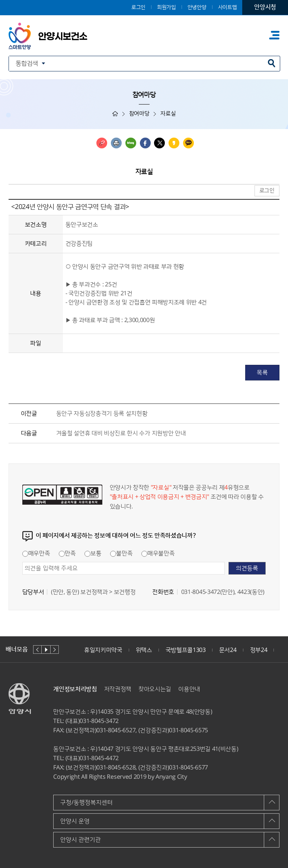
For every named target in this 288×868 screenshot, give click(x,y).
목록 (262, 373)
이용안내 (189, 689)
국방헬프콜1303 (186, 650)
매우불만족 (158, 553)
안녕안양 (197, 7)
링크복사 (102, 143)
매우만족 (36, 553)
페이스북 (145, 143)
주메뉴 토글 (274, 35)
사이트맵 (228, 7)
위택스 (144, 650)
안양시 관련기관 (81, 840)
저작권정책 (118, 689)
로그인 (138, 7)
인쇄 (116, 143)
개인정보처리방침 (75, 689)
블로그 (131, 143)
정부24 (259, 650)
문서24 (228, 650)
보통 (93, 553)
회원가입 (167, 7)
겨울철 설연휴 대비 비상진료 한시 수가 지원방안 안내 (121, 433)
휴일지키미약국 (103, 650)
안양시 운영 (75, 821)
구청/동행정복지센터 (87, 803)
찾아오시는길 (155, 689)
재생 (46, 650)
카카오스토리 (174, 143)
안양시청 (265, 7)
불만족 (121, 553)
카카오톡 (188, 143)
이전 (37, 650)
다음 (55, 650)
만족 (67, 553)
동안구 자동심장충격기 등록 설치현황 (102, 414)
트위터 (159, 143)
